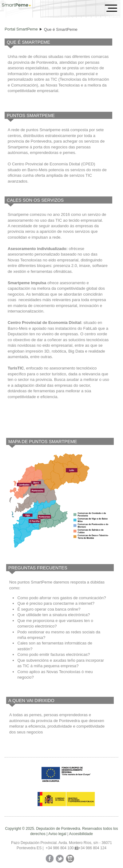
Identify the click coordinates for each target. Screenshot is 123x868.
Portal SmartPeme (21, 29)
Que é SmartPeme (61, 29)
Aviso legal (57, 834)
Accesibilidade (81, 834)
